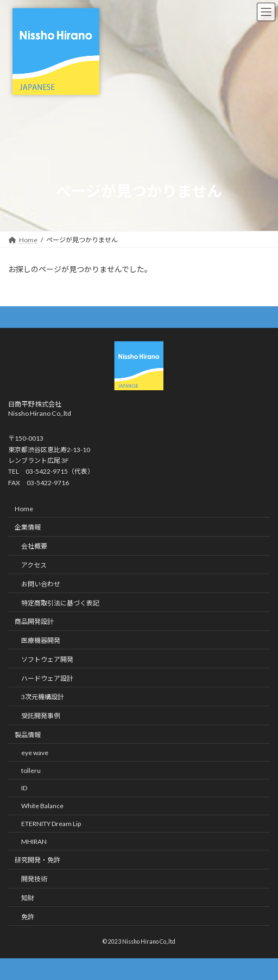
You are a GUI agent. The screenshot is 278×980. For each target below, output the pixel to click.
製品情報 (28, 735)
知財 (28, 898)
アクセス (34, 565)
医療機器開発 (41, 640)
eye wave (35, 753)
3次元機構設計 (43, 697)
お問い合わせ (41, 584)
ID (24, 788)
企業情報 (28, 527)
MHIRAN (34, 841)
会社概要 (34, 546)
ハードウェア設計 (47, 678)
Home (24, 508)
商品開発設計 (34, 621)
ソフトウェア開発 (47, 659)
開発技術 (34, 879)
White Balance (42, 806)
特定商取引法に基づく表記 (60, 602)
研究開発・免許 (37, 860)
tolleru (31, 770)
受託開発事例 (41, 716)
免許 (28, 917)
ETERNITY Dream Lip (51, 824)
